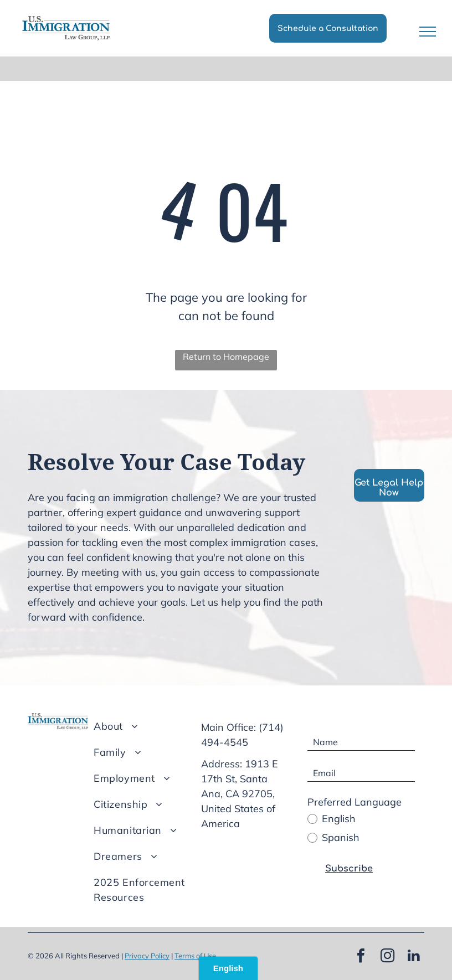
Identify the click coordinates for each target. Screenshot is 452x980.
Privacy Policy (147, 956)
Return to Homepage (226, 357)
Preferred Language (355, 802)
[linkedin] (414, 957)
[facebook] (361, 957)
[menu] (428, 32)
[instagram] (387, 957)
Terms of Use (195, 956)
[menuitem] (149, 726)
